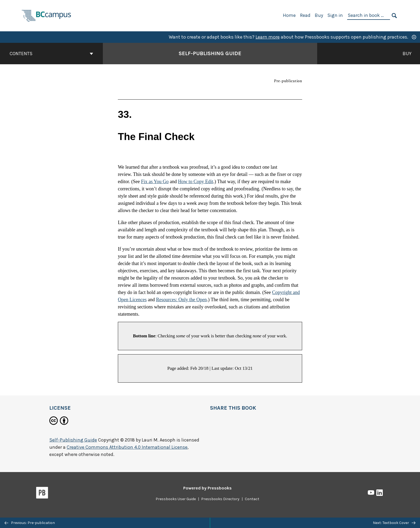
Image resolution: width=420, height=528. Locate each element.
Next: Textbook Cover (394, 523)
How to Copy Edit (196, 182)
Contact (252, 499)
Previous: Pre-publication (30, 523)
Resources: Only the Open (181, 300)
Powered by (207, 488)
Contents (51, 54)
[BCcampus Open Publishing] (47, 15)
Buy (319, 15)
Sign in (335, 15)
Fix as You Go (155, 182)
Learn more (268, 37)
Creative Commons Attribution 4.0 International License (127, 447)
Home (289, 15)
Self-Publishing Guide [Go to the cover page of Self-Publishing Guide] (210, 53)
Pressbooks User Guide (176, 499)
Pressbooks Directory (220, 499)
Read (305, 15)
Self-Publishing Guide (73, 440)
